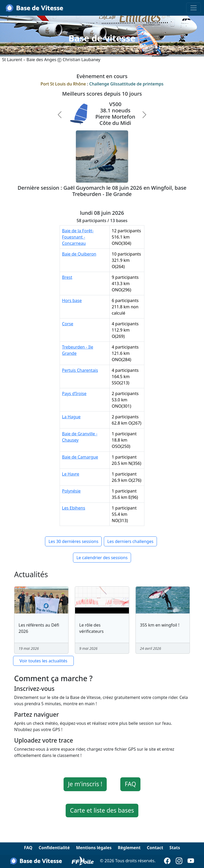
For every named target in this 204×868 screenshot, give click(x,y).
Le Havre (71, 474)
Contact (155, 848)
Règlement (129, 848)
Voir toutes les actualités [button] (44, 661)
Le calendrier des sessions (102, 558)
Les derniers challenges (130, 541)
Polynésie (71, 491)
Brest (67, 277)
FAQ (28, 848)
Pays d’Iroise (74, 394)
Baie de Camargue (80, 457)
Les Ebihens (74, 508)
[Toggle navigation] (194, 8)
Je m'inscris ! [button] (85, 784)
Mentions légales (94, 848)
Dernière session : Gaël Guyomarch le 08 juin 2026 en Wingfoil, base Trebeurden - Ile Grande (102, 191)
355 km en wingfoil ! (160, 625)
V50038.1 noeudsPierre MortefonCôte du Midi (115, 114)
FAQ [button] (130, 784)
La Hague (71, 417)
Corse (68, 324)
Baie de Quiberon (79, 254)
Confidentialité (54, 848)
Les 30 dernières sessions (73, 541)
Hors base (72, 300)
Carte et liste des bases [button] (102, 810)
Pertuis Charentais (80, 370)
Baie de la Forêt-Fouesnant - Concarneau (78, 237)
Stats (175, 848)
